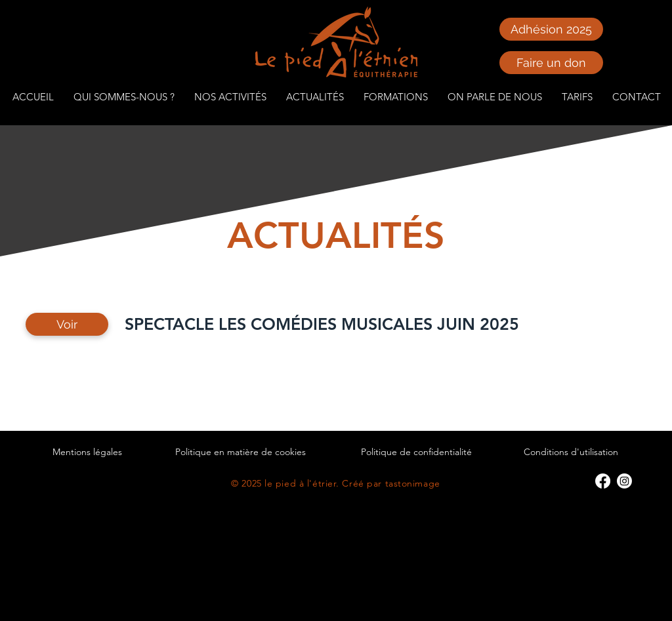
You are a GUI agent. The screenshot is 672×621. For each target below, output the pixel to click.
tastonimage (413, 483)
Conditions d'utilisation (571, 452)
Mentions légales (87, 452)
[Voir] (67, 324)
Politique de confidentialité (416, 452)
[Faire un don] (551, 63)
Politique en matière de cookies (241, 452)
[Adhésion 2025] (551, 29)
